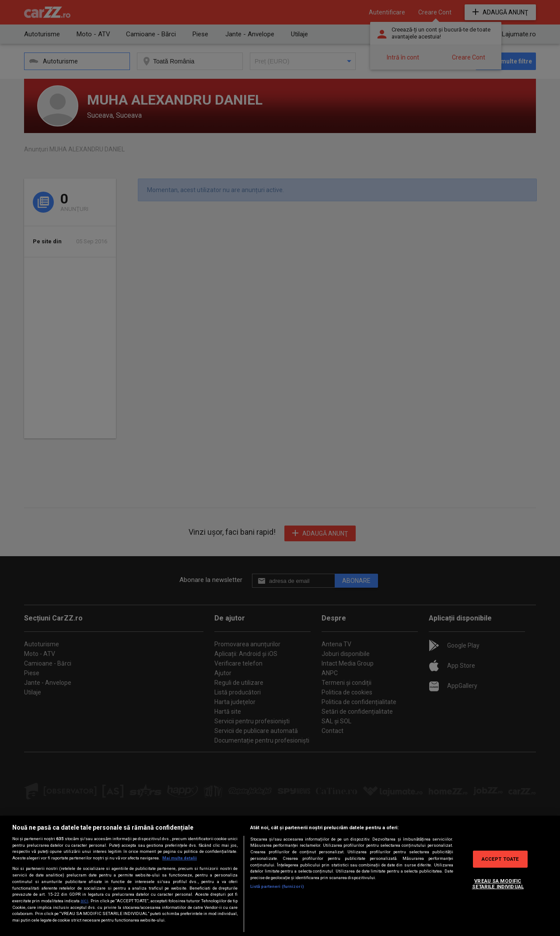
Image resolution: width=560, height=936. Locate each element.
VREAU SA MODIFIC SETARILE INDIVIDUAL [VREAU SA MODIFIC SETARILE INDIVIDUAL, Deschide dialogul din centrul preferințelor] (498, 883)
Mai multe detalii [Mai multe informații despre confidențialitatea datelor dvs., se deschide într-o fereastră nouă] (180, 858)
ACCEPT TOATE (500, 859)
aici (84, 901)
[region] (280, 876)
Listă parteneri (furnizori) (277, 886)
